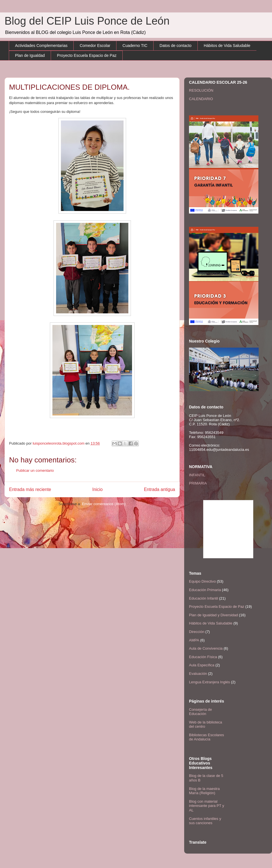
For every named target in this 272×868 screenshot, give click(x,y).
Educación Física (203, 657)
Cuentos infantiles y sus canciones (205, 821)
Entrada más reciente (30, 489)
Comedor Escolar (95, 46)
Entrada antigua (160, 489)
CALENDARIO (201, 99)
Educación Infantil (204, 598)
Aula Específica (202, 665)
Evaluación (198, 674)
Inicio (97, 489)
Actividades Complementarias (41, 46)
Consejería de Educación (200, 712)
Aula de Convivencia (206, 648)
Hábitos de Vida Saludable (227, 46)
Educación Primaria (205, 590)
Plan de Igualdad (30, 55)
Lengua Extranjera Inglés (210, 682)
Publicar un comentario (35, 470)
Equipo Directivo (202, 581)
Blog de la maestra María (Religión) (204, 791)
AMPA (194, 640)
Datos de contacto (176, 46)
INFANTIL (197, 475)
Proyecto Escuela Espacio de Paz (87, 55)
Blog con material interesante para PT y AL (207, 806)
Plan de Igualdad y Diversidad (213, 615)
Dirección (197, 632)
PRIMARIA (198, 483)
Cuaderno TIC (135, 46)
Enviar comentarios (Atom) (104, 504)
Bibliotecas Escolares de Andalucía (207, 737)
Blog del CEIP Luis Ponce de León (87, 21)
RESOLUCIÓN (201, 90)
